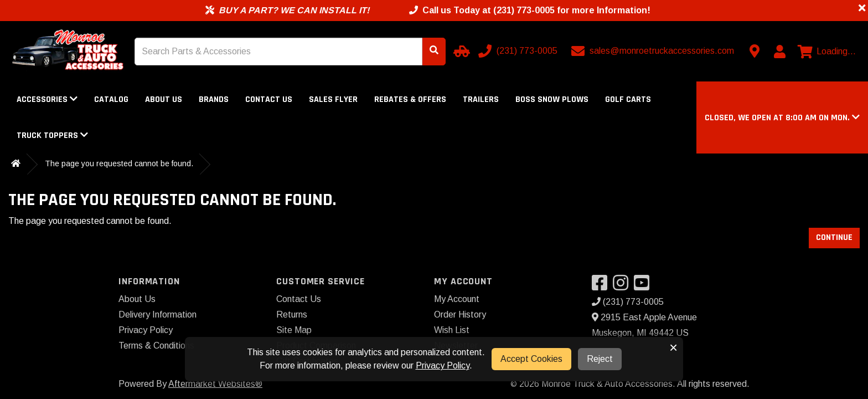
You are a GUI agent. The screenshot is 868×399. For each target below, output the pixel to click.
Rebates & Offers (410, 99)
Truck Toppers (52, 135)
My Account (457, 299)
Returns (292, 314)
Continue (834, 237)
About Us (164, 99)
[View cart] (827, 52)
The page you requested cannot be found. (119, 163)
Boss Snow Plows (552, 99)
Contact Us (269, 99)
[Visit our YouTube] (644, 286)
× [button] (673, 347)
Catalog (111, 99)
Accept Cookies (531, 359)
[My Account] (779, 52)
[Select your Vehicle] (460, 51)
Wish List (452, 330)
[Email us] (654, 51)
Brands (214, 99)
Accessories (47, 99)
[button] (782, 118)
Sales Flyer (333, 99)
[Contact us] (755, 51)
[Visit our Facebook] (602, 286)
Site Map (294, 330)
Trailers (481, 99)
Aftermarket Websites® (215, 384)
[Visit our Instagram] (623, 286)
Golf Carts (628, 99)
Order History (460, 314)
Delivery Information (157, 314)
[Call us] (519, 51)
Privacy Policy (146, 330)
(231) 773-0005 (628, 302)
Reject (600, 359)
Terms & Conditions (156, 346)
